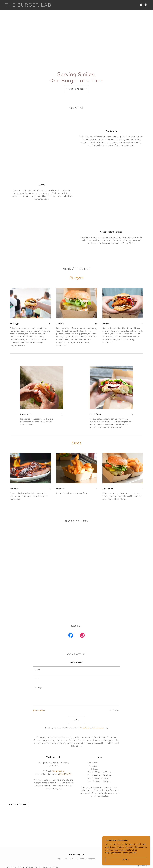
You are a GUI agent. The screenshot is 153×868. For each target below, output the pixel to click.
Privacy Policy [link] (85, 728)
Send (76, 720)
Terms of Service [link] (98, 728)
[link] (28, 6)
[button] (34, 710)
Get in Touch (76, 89)
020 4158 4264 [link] (58, 771)
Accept (126, 859)
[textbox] (76, 669)
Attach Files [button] (40, 710)
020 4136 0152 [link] (65, 774)
